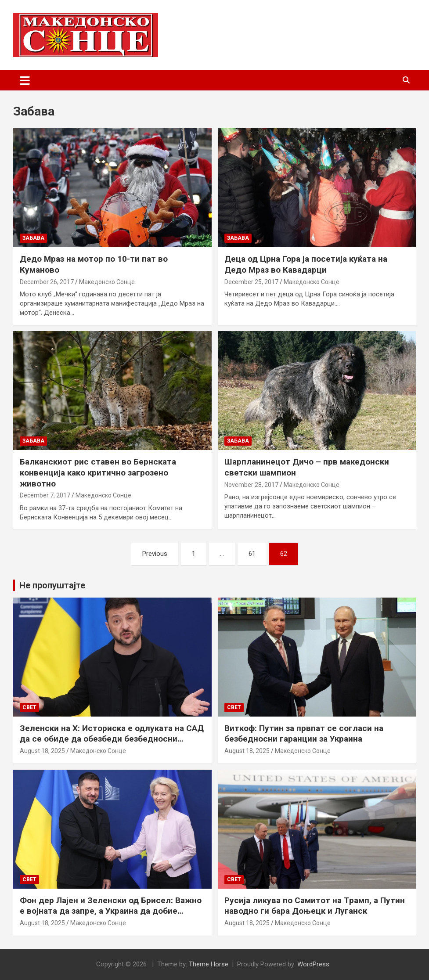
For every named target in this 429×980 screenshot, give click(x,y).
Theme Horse (209, 964)
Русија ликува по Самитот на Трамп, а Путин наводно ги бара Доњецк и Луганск (315, 906)
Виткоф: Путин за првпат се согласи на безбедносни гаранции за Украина (304, 734)
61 (252, 554)
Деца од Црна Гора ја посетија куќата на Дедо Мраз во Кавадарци (306, 264)
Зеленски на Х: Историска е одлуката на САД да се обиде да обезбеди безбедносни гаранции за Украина (112, 739)
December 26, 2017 (47, 282)
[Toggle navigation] (25, 80)
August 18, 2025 (42, 751)
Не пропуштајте (52, 585)
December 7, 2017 (45, 495)
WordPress (313, 964)
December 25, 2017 (251, 282)
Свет (29, 707)
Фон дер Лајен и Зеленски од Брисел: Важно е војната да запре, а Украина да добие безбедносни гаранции (111, 911)
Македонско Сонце (107, 282)
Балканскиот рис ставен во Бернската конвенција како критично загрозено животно (98, 472)
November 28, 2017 (251, 485)
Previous (155, 554)
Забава (33, 238)
